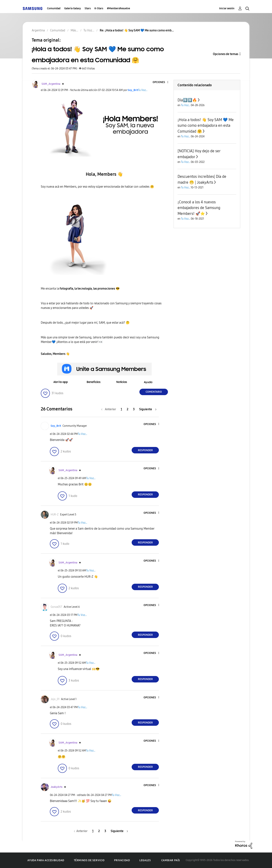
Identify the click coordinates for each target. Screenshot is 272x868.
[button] (161, 82)
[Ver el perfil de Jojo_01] (55, 699)
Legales (145, 860)
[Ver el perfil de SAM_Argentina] (51, 84)
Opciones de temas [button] (226, 54)
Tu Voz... (143, 90)
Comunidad (54, 8)
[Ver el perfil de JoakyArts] (56, 787)
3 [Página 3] (134, 409)
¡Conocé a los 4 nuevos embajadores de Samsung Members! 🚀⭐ (199, 208)
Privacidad (122, 860)
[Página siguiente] (148, 409)
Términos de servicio (89, 860)
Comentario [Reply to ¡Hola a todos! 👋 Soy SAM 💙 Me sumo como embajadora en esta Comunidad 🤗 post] (154, 392)
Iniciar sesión (227, 8)
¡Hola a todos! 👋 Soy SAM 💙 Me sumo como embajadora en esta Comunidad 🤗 (206, 125)
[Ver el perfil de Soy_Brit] (133, 90)
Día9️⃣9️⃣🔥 (187, 100)
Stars (88, 8)
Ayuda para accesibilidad (46, 860)
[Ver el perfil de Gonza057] (56, 607)
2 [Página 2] (127, 409)
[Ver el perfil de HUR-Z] (55, 515)
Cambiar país (171, 860)
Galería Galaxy (73, 8)
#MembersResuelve (118, 8)
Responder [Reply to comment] (145, 450)
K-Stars (99, 8)
